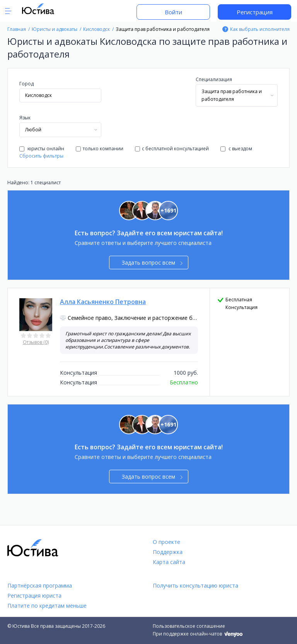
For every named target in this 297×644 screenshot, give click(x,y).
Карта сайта (169, 562)
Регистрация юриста (34, 596)
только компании (100, 149)
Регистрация (255, 12)
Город (26, 84)
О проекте (166, 542)
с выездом (236, 149)
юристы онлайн (42, 149)
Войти (173, 12)
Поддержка (168, 552)
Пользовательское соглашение (189, 626)
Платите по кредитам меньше (47, 606)
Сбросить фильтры (41, 156)
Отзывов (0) (36, 342)
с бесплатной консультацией (172, 149)
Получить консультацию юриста (195, 585)
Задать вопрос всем (152, 263)
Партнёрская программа (40, 585)
